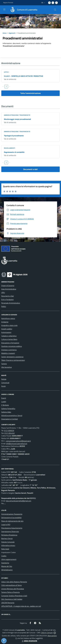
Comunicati (5, 383)
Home (4, 33)
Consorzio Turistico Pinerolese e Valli (14, 596)
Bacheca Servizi (7, 538)
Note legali (5, 549)
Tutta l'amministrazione (30, 93)
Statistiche (5, 563)
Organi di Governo (8, 286)
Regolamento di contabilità (14, 152)
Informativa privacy (8, 545)
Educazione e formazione (10, 343)
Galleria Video (6, 412)
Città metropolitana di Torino (11, 585)
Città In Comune (47, 633)
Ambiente (5, 322)
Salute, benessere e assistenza (12, 357)
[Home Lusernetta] (23, 10)
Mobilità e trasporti (8, 353)
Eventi (4, 398)
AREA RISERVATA (29, 641)
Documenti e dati (30, 169)
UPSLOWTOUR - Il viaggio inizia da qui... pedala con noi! (21, 606)
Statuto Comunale (8, 542)
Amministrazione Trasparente (12, 514)
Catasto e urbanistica (9, 336)
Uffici (7, 72)
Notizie (4, 379)
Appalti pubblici (7, 329)
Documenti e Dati (8, 296)
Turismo (4, 364)
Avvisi (3, 386)
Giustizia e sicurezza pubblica (12, 346)
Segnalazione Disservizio (10, 531)
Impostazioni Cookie (8, 552)
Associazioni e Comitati (10, 419)
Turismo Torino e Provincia (10, 592)
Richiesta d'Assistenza (9, 535)
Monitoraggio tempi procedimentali (17, 119)
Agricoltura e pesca (8, 318)
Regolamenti (10, 148)
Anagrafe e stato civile (9, 325)
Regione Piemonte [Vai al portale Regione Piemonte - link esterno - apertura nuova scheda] (8, 3)
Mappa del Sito (7, 566)
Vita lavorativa (7, 367)
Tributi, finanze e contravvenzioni (13, 360)
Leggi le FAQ (6, 525)
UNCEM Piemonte (8, 603)
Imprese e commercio (9, 350)
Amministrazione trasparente (17, 115)
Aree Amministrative (9, 289)
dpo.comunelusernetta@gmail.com (19, 501)
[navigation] (4, 9)
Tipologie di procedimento (14, 136)
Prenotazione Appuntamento (12, 528)
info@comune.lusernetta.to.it (17, 444)
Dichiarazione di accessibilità (11, 518)
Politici (4, 306)
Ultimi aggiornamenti (9, 559)
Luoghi (4, 402)
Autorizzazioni (6, 332)
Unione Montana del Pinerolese (13, 589)
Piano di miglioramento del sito (12, 521)
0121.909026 (9, 430)
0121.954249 (9, 433)
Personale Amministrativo (11, 303)
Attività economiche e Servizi (12, 415)
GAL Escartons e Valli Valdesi (12, 599)
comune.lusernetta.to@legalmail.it (18, 441)
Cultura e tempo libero (9, 339)
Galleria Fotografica (8, 409)
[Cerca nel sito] (55, 10)
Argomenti (12, 33)
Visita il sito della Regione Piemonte (14, 582)
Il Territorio (5, 405)
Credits (4, 556)
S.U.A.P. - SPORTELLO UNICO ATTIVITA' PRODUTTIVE (24, 76)
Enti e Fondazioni (7, 299)
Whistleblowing (7, 570)
